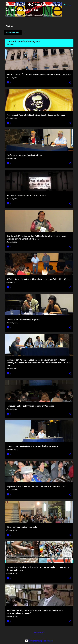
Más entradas (39, 633)
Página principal (12, 32)
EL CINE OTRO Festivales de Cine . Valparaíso (33, 7)
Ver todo (10, 45)
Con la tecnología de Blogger (39, 641)
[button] (70, 83)
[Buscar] (65, 5)
